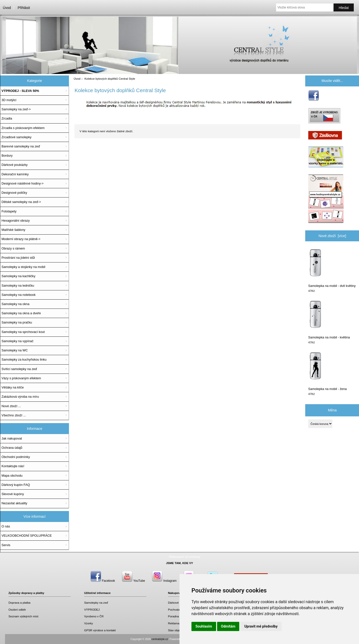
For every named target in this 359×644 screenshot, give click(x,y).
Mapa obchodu (12, 476)
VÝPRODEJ (92, 610)
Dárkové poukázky (15, 165)
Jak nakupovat (12, 438)
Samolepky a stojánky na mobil (23, 267)
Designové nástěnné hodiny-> (23, 183)
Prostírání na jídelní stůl (18, 258)
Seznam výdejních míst (23, 616)
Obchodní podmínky (16, 457)
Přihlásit (24, 8)
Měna (332, 410)
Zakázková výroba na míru (20, 397)
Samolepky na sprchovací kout (23, 332)
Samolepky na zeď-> (16, 109)
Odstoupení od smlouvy (184, 557)
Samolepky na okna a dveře (21, 313)
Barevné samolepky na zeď (21, 146)
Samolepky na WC (15, 350)
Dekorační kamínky (15, 174)
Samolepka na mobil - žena (328, 371)
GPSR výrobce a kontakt (100, 630)
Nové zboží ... (11, 406)
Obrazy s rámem (13, 248)
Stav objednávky (179, 630)
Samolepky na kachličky (18, 276)
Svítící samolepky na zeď (19, 369)
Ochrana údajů (12, 448)
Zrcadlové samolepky (16, 137)
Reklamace (175, 623)
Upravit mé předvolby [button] (261, 626)
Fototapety (9, 211)
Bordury (7, 156)
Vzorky (89, 623)
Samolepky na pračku (17, 322)
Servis (6, 545)
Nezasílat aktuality (14, 503)
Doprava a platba (19, 603)
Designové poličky (14, 193)
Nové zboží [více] (332, 236)
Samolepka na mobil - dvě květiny (332, 268)
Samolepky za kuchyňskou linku (24, 359)
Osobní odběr (17, 610)
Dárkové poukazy (179, 603)
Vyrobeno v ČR (94, 616)
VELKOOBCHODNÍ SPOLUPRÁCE (27, 536)
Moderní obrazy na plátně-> (21, 239)
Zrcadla (7, 118)
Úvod (7, 8)
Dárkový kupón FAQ (16, 485)
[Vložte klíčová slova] (304, 7)
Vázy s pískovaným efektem (21, 378)
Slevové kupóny (13, 494)
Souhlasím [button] (204, 626)
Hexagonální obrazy (16, 221)
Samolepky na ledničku (18, 286)
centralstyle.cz (160, 639)
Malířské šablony (13, 230)
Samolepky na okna (15, 304)
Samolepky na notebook (19, 295)
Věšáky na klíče (13, 387)
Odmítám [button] (228, 626)
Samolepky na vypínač (17, 341)
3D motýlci (9, 100)
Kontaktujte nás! (13, 466)
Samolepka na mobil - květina (329, 319)
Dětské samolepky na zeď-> (21, 202)
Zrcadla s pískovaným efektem (23, 128)
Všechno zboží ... (14, 415)
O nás (6, 526)
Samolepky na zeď (96, 603)
